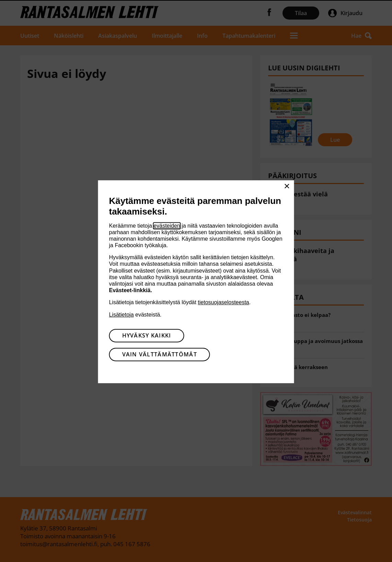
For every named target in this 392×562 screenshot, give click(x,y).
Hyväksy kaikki (147, 335)
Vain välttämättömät (160, 354)
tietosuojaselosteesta (223, 303)
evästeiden (167, 226)
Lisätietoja (122, 315)
